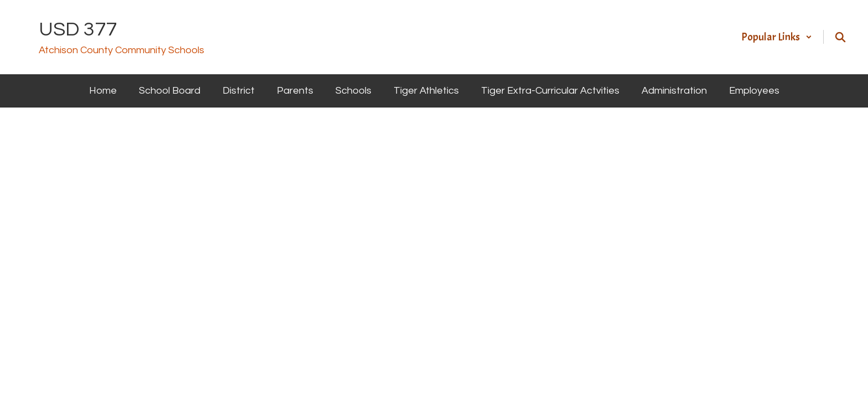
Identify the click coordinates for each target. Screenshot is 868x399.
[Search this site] (840, 37)
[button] (777, 37)
